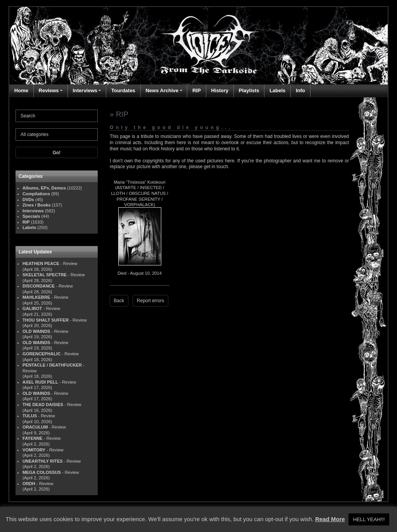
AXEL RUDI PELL (40, 382)
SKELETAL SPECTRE (45, 275)
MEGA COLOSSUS (42, 472)
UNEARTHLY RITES (43, 461)
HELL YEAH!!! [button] (369, 519)
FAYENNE (33, 438)
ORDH (29, 484)
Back (119, 301)
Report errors (151, 301)
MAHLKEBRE (36, 297)
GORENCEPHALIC (41, 354)
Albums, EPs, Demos (44, 188)
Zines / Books (37, 205)
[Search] (57, 116)
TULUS (30, 416)
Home (21, 90)
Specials (31, 216)
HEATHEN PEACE (41, 263)
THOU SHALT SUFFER (46, 320)
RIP (197, 90)
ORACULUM (35, 427)
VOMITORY (34, 450)
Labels (277, 90)
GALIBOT (32, 308)
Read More (330, 519)
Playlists (249, 90)
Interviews (85, 90)
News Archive (162, 90)
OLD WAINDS (36, 331)
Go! (57, 153)
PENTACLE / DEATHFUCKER (52, 365)
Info (300, 90)
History (220, 90)
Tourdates (123, 90)
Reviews (49, 90)
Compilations (36, 194)
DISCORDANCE (39, 286)
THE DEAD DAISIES (43, 405)
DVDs (28, 200)
